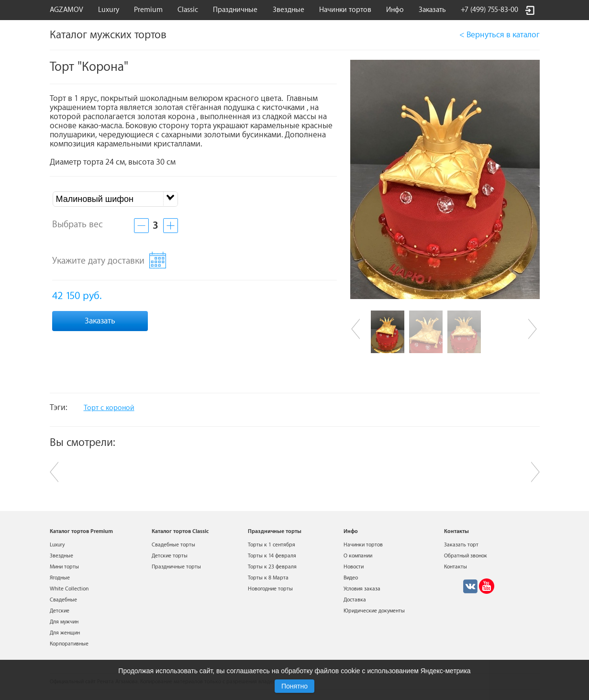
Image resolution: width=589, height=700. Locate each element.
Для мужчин (64, 622)
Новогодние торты (270, 589)
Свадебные (63, 600)
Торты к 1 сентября (272, 545)
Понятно (294, 686)
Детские (60, 611)
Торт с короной (109, 408)
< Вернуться (500, 35)
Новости (354, 567)
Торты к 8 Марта (268, 578)
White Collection (69, 589)
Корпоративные (69, 644)
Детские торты (170, 556)
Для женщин (65, 633)
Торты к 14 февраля (272, 556)
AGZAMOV (67, 10)
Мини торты (64, 567)
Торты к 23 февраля (272, 567)
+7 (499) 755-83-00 (489, 10)
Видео (351, 578)
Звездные (289, 10)
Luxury (109, 10)
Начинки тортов (345, 10)
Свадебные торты (173, 545)
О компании (358, 556)
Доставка (355, 600)
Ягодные (60, 578)
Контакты (456, 567)
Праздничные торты (176, 567)
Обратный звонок (466, 556)
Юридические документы (374, 611)
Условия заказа (362, 589)
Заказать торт (461, 545)
